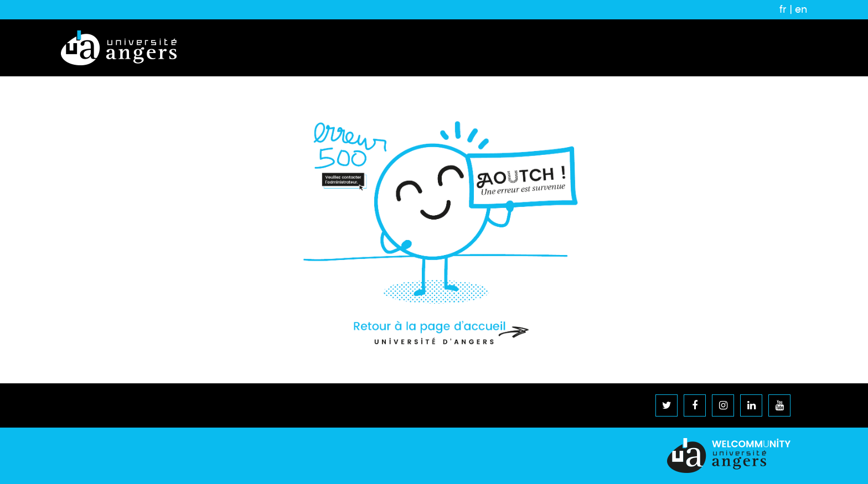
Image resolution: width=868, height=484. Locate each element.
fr (783, 9)
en (801, 9)
